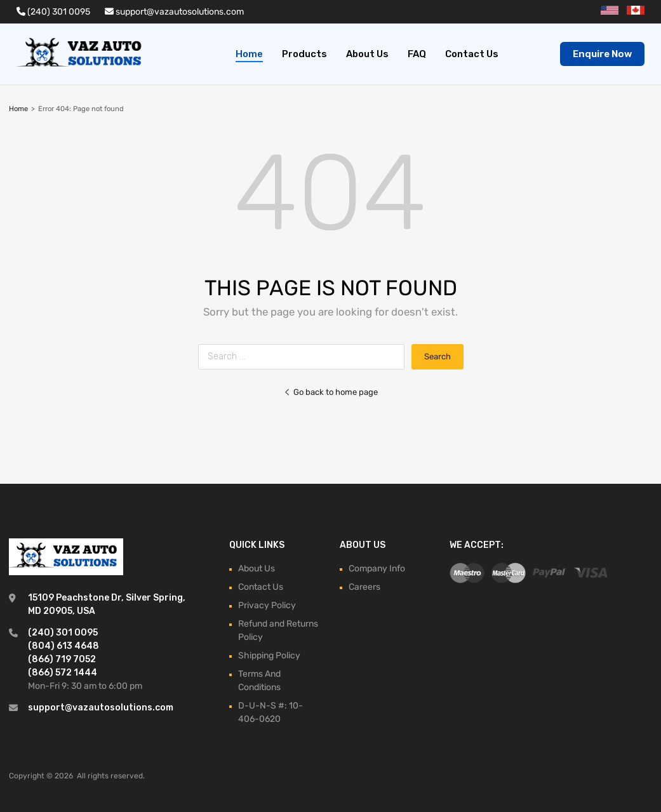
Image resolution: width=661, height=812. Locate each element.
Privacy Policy (267, 605)
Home (249, 54)
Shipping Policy (269, 656)
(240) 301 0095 (53, 12)
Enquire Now (602, 54)
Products (304, 54)
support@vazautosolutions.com (174, 12)
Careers (364, 587)
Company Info (377, 569)
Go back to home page (331, 392)
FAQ (417, 54)
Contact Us (472, 54)
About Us (367, 54)
